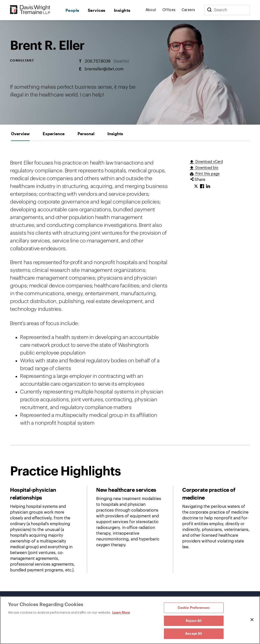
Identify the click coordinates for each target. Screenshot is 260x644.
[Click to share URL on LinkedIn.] (208, 186)
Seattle (121, 61)
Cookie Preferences (194, 608)
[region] (130, 620)
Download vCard (209, 162)
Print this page (207, 174)
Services (97, 10)
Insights (122, 10)
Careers (188, 10)
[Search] (209, 10)
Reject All (194, 621)
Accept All (194, 633)
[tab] (20, 134)
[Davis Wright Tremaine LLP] (30, 10)
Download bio (206, 168)
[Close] (252, 620)
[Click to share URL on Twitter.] (196, 186)
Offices (169, 10)
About (151, 10)
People (72, 10)
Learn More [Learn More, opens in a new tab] (121, 612)
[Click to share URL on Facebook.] (202, 186)
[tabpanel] (130, 366)
